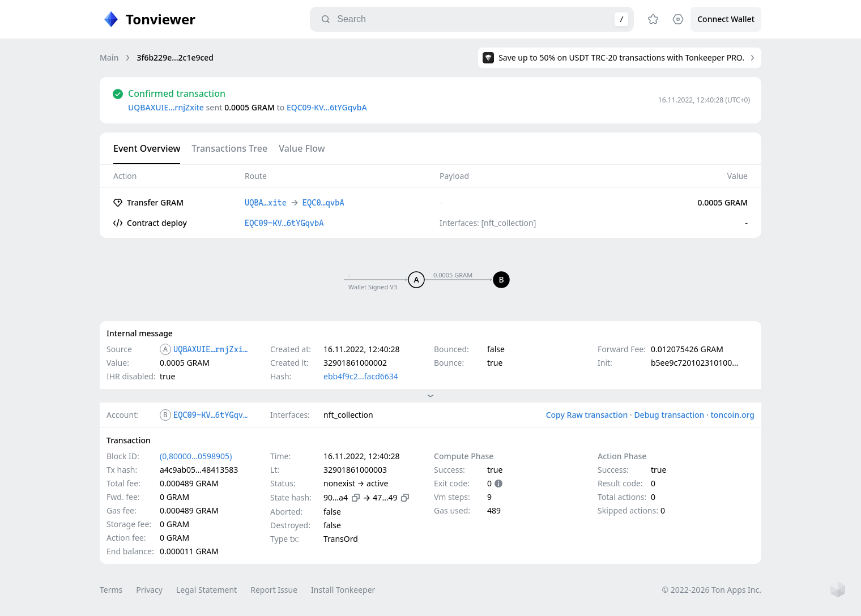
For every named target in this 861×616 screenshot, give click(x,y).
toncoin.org (732, 415)
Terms (111, 590)
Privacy (149, 590)
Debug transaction (669, 415)
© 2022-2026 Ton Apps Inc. (712, 590)
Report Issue (274, 590)
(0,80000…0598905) (196, 456)
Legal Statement (206, 590)
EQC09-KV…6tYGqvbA (327, 107)
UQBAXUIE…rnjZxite (166, 107)
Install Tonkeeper (343, 590)
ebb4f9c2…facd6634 (361, 376)
